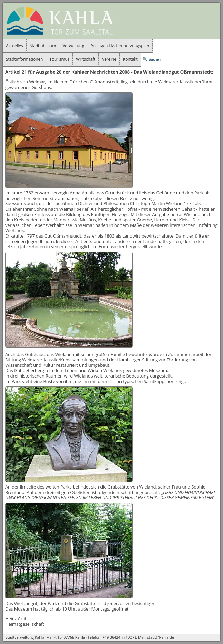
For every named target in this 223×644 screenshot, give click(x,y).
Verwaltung (73, 46)
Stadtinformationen (24, 59)
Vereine (109, 59)
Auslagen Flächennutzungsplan (120, 46)
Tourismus (59, 59)
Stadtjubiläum (43, 46)
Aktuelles (14, 46)
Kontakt (130, 59)
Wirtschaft (86, 59)
